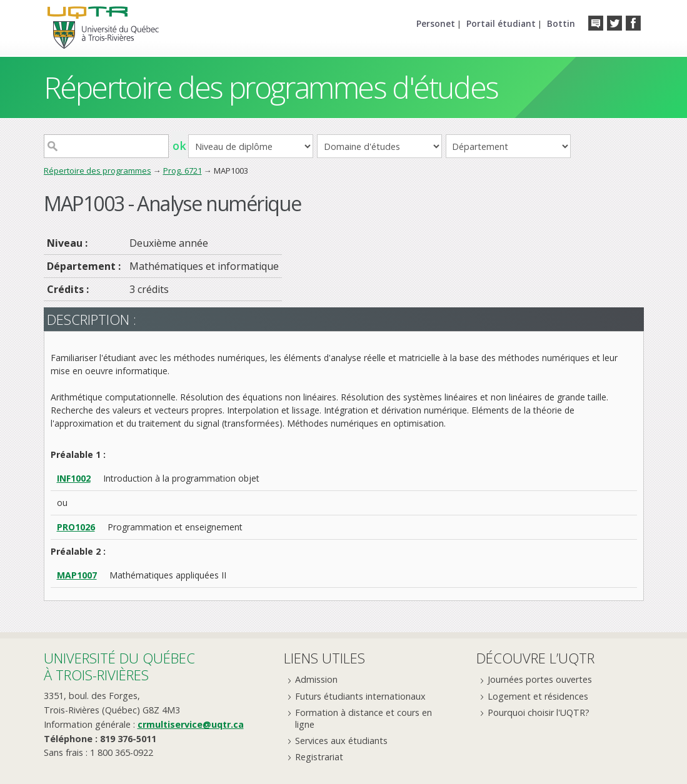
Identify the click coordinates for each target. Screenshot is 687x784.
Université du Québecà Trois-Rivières (119, 666)
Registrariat (319, 757)
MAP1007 (77, 575)
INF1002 (74, 478)
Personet (436, 23)
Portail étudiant (501, 23)
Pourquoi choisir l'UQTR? (539, 712)
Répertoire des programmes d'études (271, 87)
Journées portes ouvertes (540, 679)
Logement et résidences (538, 696)
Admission (316, 679)
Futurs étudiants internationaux (360, 696)
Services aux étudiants (341, 741)
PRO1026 (76, 527)
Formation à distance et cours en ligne (364, 718)
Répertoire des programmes (98, 171)
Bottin (561, 23)
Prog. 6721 (183, 171)
